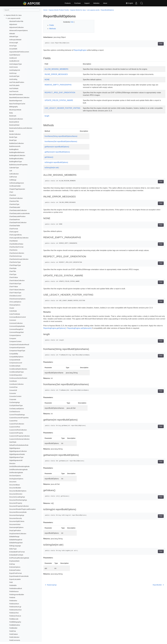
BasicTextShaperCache (17, 104)
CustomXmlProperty (16, 433)
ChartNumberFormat (16, 247)
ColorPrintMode (15, 314)
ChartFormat (14, 229)
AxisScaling (13, 79)
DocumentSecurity (16, 518)
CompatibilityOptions (16, 357)
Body (11, 113)
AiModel (12, 34)
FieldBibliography (15, 622)
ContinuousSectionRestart (18, 378)
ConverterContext (15, 396)
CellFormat (13, 177)
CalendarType (14, 168)
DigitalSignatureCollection (18, 451)
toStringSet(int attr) (52, 168)
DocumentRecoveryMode (18, 512)
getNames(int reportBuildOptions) (57, 152)
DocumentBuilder (15, 488)
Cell (11, 171)
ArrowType (13, 46)
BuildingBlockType (16, 162)
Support (87, 3)
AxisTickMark (14, 88)
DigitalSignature (15, 448)
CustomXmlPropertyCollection (19, 436)
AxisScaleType (14, 76)
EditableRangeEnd (16, 540)
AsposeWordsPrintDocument (19, 52)
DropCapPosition (15, 531)
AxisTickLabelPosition (17, 82)
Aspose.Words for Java (14, 15)
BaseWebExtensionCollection (19, 98)
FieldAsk (12, 598)
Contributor (13, 381)
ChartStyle (13, 268)
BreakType (13, 140)
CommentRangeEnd (16, 329)
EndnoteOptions (15, 567)
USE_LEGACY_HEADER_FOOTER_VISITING (62, 108)
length (47, 116)
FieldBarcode (14, 619)
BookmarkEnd (14, 122)
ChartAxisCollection (16, 198)
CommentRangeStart (16, 332)
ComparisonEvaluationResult (19, 345)
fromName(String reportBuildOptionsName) (61, 136)
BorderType (13, 137)
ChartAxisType (14, 204)
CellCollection (14, 174)
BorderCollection (15, 134)
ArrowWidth (13, 49)
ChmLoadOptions (15, 302)
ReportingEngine (80, 50)
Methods (53, 29)
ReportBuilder (150, 585)
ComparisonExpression (17, 348)
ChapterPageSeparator (17, 189)
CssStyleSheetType (16, 405)
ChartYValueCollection (17, 290)
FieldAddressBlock (16, 588)
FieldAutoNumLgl (15, 607)
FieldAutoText (14, 613)
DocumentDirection (16, 494)
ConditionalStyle (15, 366)
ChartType (13, 274)
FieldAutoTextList (15, 616)
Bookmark (13, 116)
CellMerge (13, 180)
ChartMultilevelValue (16, 244)
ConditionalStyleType (16, 372)
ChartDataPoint (14, 220)
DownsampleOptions (16, 527)
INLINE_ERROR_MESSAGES (56, 74)
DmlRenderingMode (16, 473)
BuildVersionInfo (15, 146)
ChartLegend (14, 232)
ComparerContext (15, 341)
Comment (13, 320)
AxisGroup (13, 73)
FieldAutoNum (14, 604)
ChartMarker (14, 241)
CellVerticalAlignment (17, 183)
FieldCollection (14, 637)
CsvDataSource (15, 412)
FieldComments (15, 640)
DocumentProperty (16, 503)
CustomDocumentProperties (19, 418)
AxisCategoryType (15, 64)
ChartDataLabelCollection (18, 210)
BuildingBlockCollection (17, 155)
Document (13, 482)
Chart (11, 192)
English (129, 3)
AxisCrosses (14, 67)
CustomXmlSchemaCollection (19, 439)
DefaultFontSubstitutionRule (19, 445)
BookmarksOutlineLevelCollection (21, 128)
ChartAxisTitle (14, 201)
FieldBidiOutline (15, 625)
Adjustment (13, 24)
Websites (96, 3)
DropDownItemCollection (18, 534)
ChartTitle (13, 271)
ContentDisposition (16, 375)
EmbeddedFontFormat (17, 552)
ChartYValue (14, 287)
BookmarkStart (14, 125)
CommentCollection (16, 323)
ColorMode (13, 311)
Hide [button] (70, 22)
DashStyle (13, 442)
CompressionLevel (16, 363)
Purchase (77, 3)
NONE (47, 80)
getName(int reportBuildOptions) (57, 147)
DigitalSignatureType (16, 457)
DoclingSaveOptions (16, 479)
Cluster (12, 308)
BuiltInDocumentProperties (18, 165)
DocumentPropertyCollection (19, 506)
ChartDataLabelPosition (17, 216)
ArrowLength (14, 43)
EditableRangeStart (16, 543)
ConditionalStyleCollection (18, 369)
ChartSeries (13, 250)
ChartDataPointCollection (18, 223)
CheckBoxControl (15, 296)
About (105, 3)
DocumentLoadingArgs (17, 497)
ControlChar (13, 387)
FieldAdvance (14, 591)
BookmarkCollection (16, 119)
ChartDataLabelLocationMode (19, 213)
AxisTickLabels (14, 85)
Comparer (13, 338)
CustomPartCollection (17, 424)
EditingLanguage (15, 546)
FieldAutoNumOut (15, 610)
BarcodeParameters (16, 95)
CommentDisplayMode (17, 326)
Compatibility (14, 354)
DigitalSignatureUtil (16, 460)
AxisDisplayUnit (15, 70)
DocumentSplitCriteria (17, 521)
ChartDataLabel (15, 207)
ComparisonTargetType (17, 351)
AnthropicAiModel (15, 40)
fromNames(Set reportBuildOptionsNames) (61, 141)
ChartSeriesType (15, 262)
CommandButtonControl (17, 317)
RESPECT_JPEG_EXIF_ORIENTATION (60, 93)
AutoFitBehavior (15, 55)
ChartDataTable (15, 226)
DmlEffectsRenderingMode (18, 470)
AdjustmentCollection (16, 27)
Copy (152, 44)
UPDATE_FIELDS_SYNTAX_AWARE (59, 100)
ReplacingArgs (51, 585)
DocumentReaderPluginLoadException (22, 509)
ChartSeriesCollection (17, 253)
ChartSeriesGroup (15, 256)
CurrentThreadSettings (17, 415)
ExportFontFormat (15, 573)
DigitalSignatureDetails (17, 454)
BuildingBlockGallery (16, 159)
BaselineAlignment (16, 101)
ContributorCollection (16, 384)
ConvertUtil (13, 390)
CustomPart (13, 421)
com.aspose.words (14, 18)
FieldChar (13, 631)
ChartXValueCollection (17, 280)
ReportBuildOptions (107, 10)
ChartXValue (14, 277)
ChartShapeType (15, 265)
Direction (12, 463)
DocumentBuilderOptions (18, 491)
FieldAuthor (13, 601)
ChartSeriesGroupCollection (19, 259)
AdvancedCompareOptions (18, 30)
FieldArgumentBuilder (17, 595)
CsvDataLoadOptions (17, 409)
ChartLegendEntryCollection (19, 238)
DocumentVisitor (15, 524)
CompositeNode (15, 360)
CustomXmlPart (15, 427)
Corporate (13, 399)
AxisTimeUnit (14, 91)
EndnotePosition (15, 570)
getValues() (49, 157)
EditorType (13, 549)
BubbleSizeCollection (17, 143)
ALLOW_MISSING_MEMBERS (56, 69)
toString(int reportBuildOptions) (56, 162)
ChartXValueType (15, 284)
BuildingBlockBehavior (17, 152)
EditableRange (14, 537)
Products (68, 3)
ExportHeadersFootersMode (19, 576)
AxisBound (13, 58)
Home (45, 10)
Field (11, 582)
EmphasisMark (14, 561)
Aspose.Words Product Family (59, 10)
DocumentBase (14, 485)
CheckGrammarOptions (17, 299)
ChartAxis (13, 195)
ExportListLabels (15, 579)
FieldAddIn (13, 585)
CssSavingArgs (14, 402)
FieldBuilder (13, 628)
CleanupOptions (15, 305)
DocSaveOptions (15, 476)
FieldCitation (14, 634)
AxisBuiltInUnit (14, 61)
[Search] (22, 10)
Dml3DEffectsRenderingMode (19, 466)
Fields (52, 25)
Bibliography (13, 107)
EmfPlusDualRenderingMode (19, 558)
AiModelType (14, 37)
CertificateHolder (15, 186)
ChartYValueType (15, 293)
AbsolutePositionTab (16, 21)
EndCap (12, 564)
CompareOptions (15, 335)
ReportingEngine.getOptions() (61, 328)
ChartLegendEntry (15, 235)
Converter (13, 393)
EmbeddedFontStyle (16, 555)
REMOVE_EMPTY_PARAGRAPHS (58, 85)
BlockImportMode (15, 110)
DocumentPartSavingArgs (18, 500)
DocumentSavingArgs (17, 515)
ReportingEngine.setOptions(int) (86, 328)
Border (12, 131)
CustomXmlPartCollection (18, 430)
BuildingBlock (14, 149)
